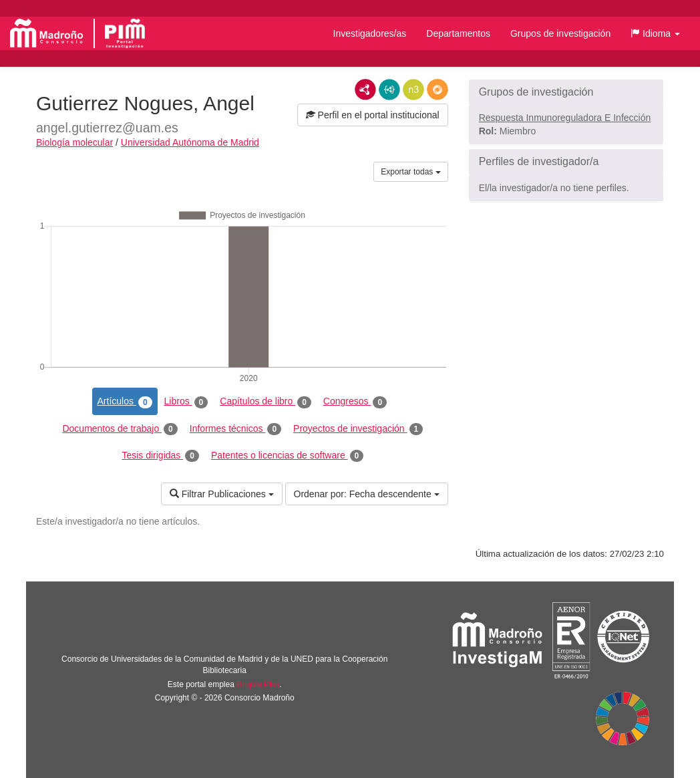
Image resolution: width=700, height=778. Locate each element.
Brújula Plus (258, 684)
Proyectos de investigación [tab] (358, 429)
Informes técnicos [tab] (235, 429)
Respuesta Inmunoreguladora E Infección (565, 118)
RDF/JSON (437, 90)
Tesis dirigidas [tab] (160, 456)
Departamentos (458, 33)
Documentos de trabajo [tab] (120, 429)
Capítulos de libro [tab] (266, 402)
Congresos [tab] (355, 402)
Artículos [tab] (125, 402)
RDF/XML (365, 90)
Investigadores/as (370, 33)
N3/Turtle (413, 90)
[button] (655, 33)
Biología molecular (74, 142)
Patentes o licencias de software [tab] (287, 456)
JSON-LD (389, 90)
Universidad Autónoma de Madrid (190, 142)
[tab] (566, 92)
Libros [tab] (186, 402)
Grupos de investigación (560, 33)
